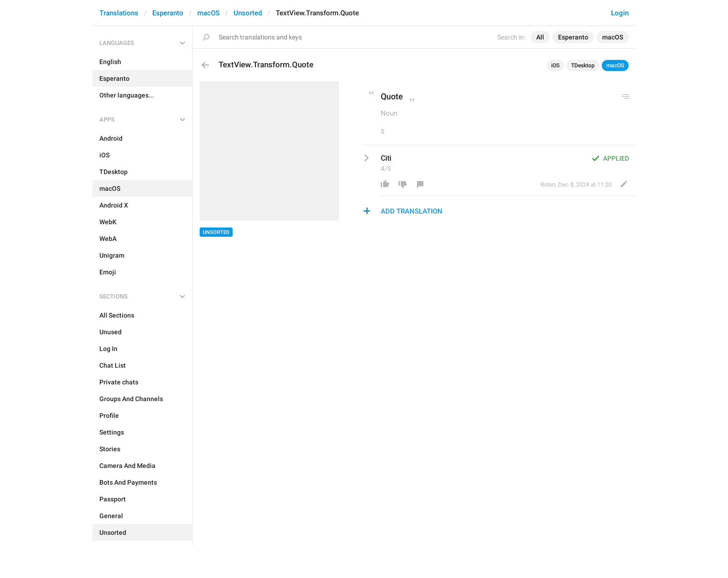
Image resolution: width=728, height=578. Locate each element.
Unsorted (248, 13)
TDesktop (583, 65)
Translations (119, 13)
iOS (555, 65)
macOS (208, 13)
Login (620, 13)
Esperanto (168, 13)
